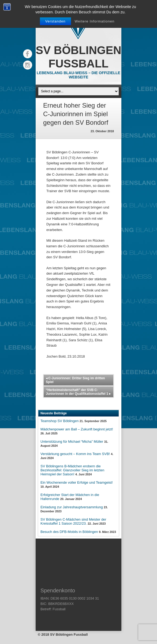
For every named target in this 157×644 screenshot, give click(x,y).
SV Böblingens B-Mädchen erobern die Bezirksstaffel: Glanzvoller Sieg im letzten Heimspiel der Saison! (72, 470)
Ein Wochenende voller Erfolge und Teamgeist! (77, 482)
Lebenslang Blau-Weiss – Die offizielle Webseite (78, 75)
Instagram (28, 65)
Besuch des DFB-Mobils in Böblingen (69, 532)
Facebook (28, 54)
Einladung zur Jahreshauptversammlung (72, 507)
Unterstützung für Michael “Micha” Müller (72, 442)
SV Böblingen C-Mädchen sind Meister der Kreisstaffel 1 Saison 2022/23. (73, 521)
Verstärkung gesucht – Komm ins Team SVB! (75, 454)
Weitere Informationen (94, 21)
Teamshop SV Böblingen (59, 421)
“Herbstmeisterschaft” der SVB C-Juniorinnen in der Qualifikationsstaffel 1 (78, 392)
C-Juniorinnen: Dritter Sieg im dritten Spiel (75, 380)
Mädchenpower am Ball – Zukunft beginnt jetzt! (77, 429)
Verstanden (55, 21)
